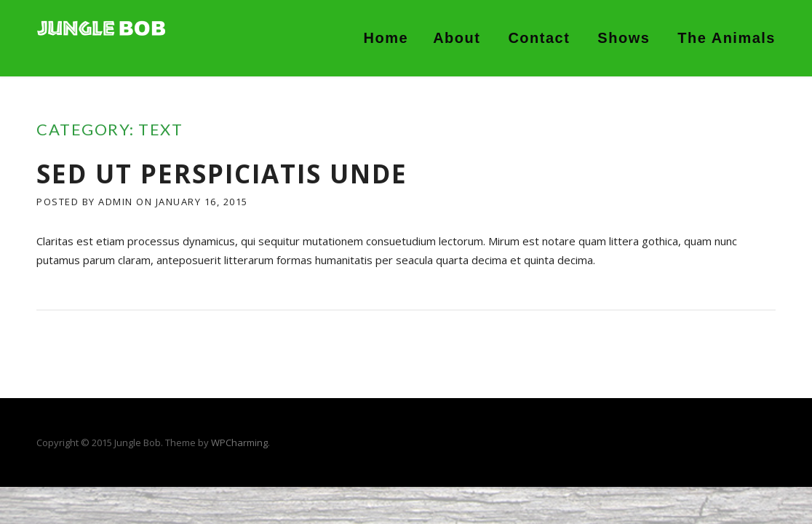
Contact (539, 38)
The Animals (727, 38)
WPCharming (239, 442)
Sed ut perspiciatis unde (222, 174)
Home (386, 38)
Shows (624, 38)
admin (116, 202)
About (457, 38)
